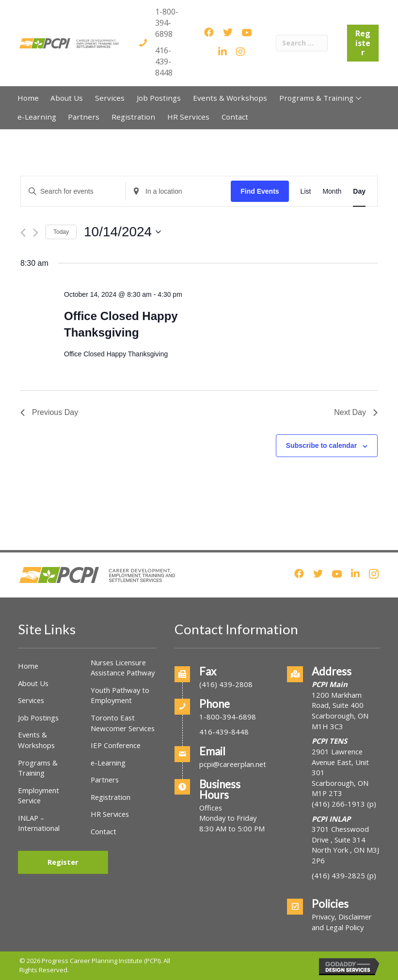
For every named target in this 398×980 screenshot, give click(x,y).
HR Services (110, 814)
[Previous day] (23, 233)
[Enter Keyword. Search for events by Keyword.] (73, 191)
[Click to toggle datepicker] (122, 232)
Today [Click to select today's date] (61, 232)
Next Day (356, 412)
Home (28, 666)
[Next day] (36, 233)
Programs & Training (38, 768)
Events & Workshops (36, 740)
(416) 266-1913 (338, 804)
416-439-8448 (164, 61)
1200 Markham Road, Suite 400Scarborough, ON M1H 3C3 (340, 711)
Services (31, 700)
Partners (105, 780)
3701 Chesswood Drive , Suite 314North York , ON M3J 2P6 (345, 845)
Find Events (260, 191)
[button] (358, 98)
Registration (111, 797)
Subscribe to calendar (321, 445)
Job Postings (38, 718)
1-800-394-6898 (167, 23)
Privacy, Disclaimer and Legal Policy (342, 922)
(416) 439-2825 (338, 875)
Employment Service (39, 796)
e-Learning (108, 763)
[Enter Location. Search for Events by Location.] (178, 191)
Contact (103, 831)
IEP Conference (116, 745)
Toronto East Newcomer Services (123, 723)
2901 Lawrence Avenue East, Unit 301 (340, 762)
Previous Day (49, 412)
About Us (33, 683)
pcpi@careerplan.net (233, 764)
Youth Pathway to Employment (120, 695)
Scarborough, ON (340, 788)
